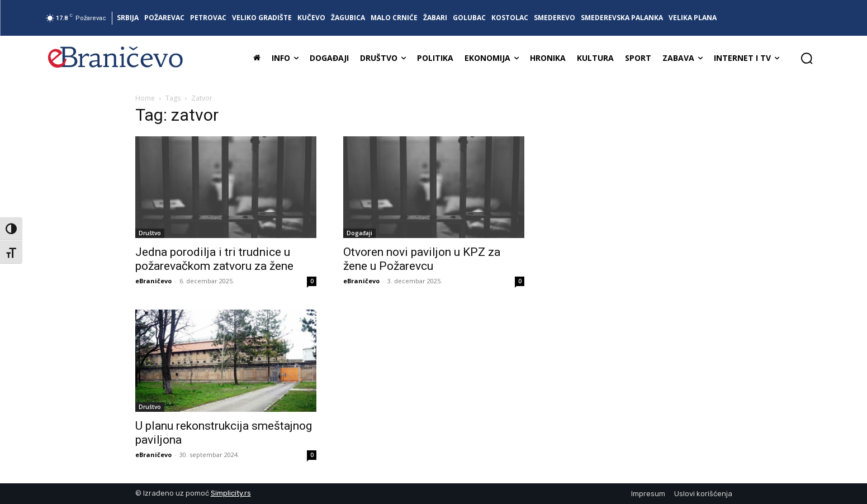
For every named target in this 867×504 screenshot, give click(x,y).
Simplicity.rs (231, 493)
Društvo (150, 233)
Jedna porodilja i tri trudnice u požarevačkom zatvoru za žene (214, 259)
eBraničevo (153, 281)
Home (145, 98)
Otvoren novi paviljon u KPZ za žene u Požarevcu (422, 259)
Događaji (359, 233)
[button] (807, 58)
